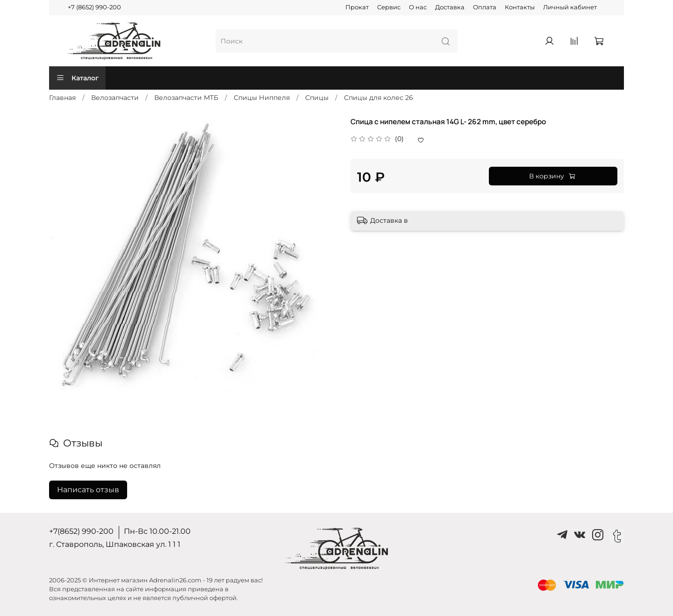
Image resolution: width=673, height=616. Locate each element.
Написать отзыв (88, 490)
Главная (62, 98)
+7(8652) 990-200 (81, 531)
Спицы (317, 98)
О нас (418, 7)
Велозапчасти (115, 98)
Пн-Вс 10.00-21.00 (157, 531)
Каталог (77, 78)
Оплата (485, 7)
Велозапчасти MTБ (186, 98)
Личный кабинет (570, 7)
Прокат (357, 7)
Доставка (450, 7)
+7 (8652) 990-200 (94, 7)
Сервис (389, 7)
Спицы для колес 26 (379, 98)
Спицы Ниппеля (262, 98)
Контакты (520, 7)
